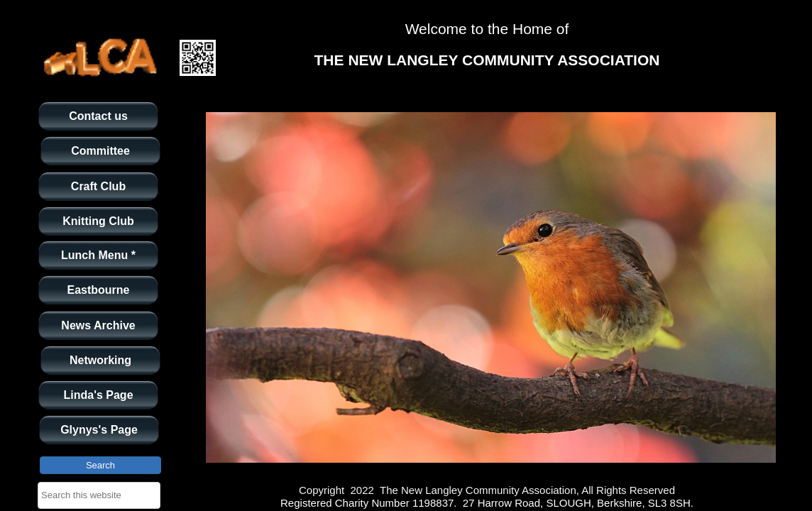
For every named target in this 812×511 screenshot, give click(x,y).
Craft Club (98, 186)
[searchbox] (99, 495)
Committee (100, 151)
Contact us (98, 116)
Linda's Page (98, 395)
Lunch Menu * (98, 255)
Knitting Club (98, 221)
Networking (100, 360)
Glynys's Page (99, 430)
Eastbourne (98, 290)
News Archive (98, 325)
